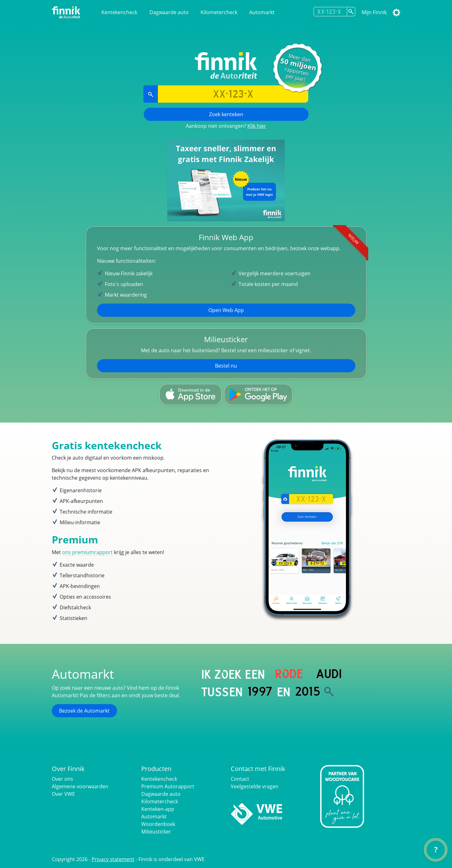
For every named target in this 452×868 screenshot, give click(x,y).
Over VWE (63, 794)
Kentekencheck (119, 12)
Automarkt (262, 12)
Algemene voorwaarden (80, 786)
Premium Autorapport (168, 786)
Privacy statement (113, 859)
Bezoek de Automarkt (84, 711)
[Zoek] (329, 692)
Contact (240, 779)
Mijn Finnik (374, 12)
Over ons (62, 779)
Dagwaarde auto (169, 12)
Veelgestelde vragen (255, 786)
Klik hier (257, 126)
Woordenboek (158, 824)
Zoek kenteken (226, 114)
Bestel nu (226, 366)
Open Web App (226, 310)
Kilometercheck (219, 12)
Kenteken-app (158, 809)
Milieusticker (156, 832)
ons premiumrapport (87, 552)
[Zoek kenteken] (351, 12)
